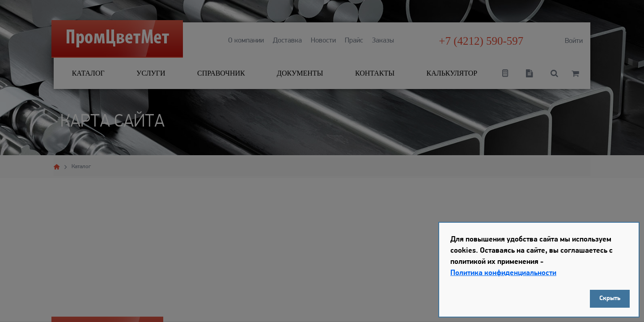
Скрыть (610, 299)
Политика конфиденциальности (503, 273)
